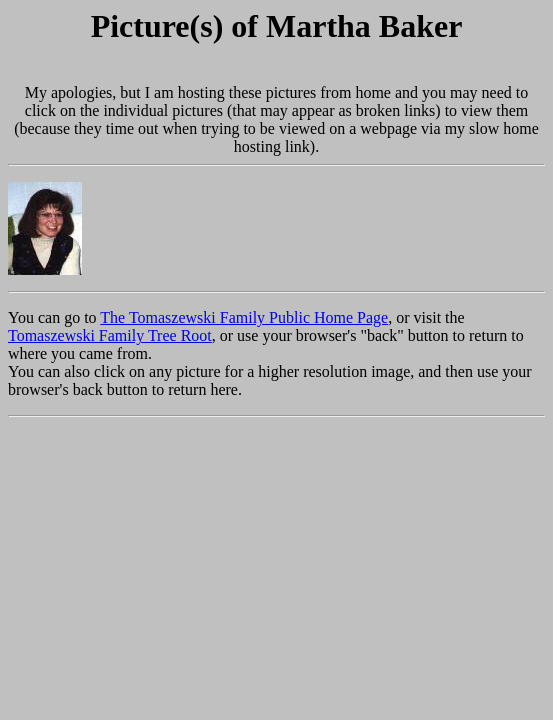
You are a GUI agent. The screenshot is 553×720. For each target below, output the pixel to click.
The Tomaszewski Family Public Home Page (244, 317)
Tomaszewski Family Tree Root (110, 335)
